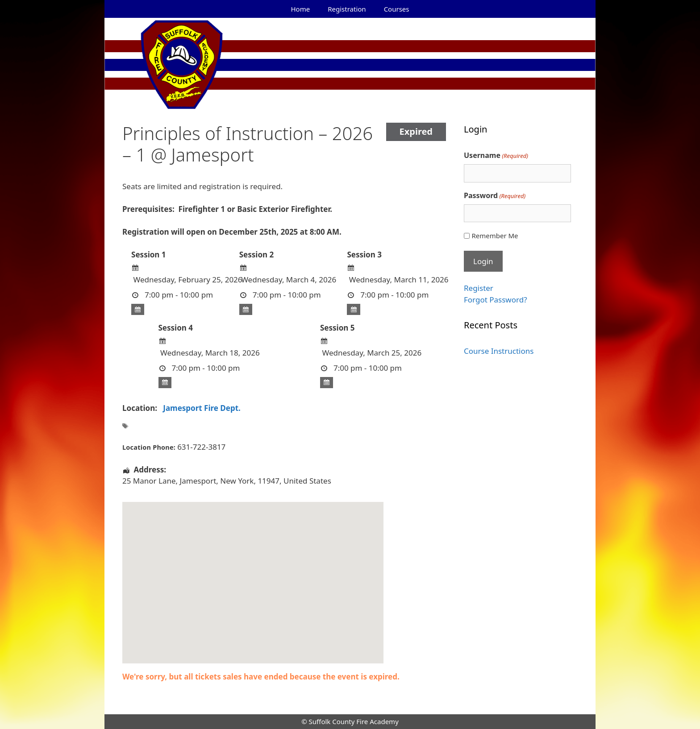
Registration (347, 9)
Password (495, 196)
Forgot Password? (496, 300)
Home (301, 9)
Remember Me (495, 236)
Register (479, 288)
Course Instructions (499, 351)
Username (496, 155)
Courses (397, 9)
